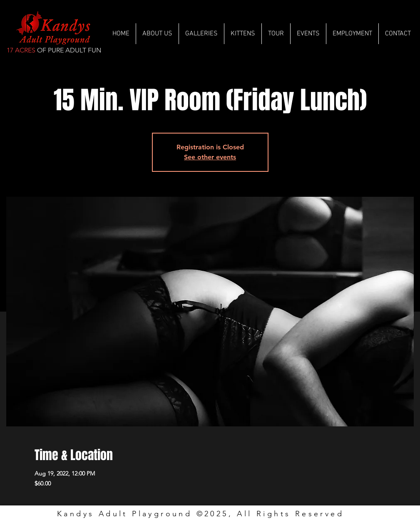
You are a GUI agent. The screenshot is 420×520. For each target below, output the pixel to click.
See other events (210, 157)
